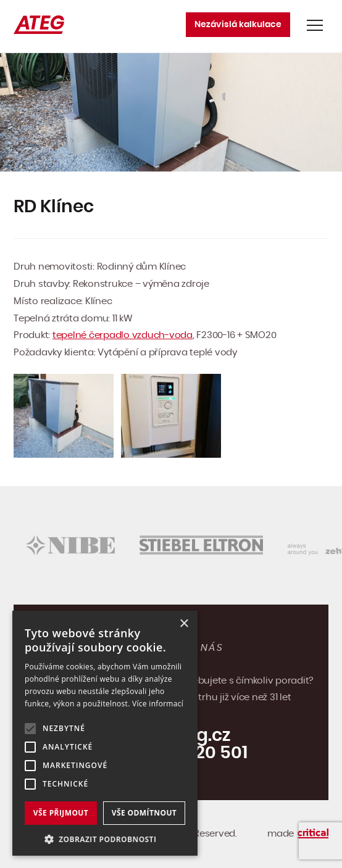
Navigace (315, 25)
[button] (105, 838)
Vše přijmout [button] (61, 813)
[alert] (105, 733)
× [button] (184, 624)
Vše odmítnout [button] (144, 813)
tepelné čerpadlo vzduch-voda (123, 335)
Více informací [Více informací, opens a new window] (158, 704)
